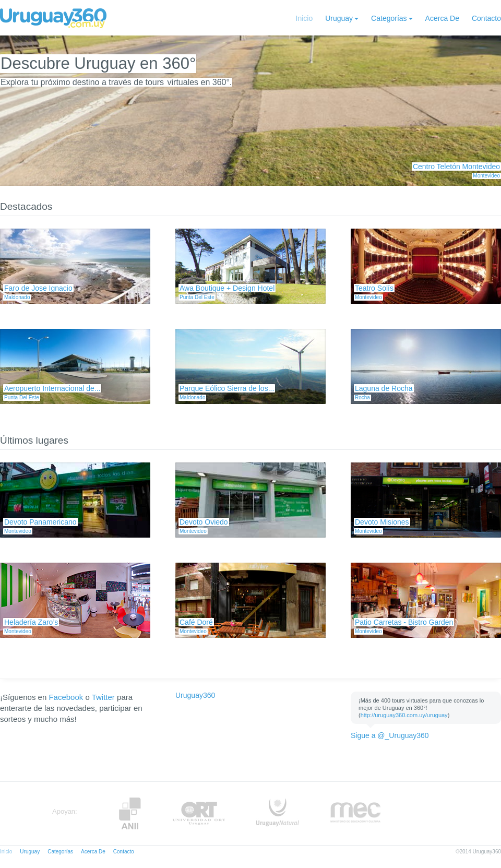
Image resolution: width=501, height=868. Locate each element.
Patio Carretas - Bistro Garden (404, 622)
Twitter (103, 697)
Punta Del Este (197, 297)
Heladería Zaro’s (31, 622)
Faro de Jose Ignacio (38, 288)
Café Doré (196, 622)
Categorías (389, 18)
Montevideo (486, 176)
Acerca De (442, 18)
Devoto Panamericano (40, 522)
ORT (199, 813)
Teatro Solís (374, 288)
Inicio (305, 18)
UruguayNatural (278, 813)
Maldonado (17, 297)
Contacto (486, 18)
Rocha (362, 397)
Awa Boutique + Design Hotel (227, 288)
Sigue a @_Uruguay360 (390, 735)
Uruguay (339, 18)
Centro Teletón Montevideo (456, 167)
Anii (130, 813)
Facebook (66, 697)
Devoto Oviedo (204, 522)
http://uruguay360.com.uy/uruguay (404, 715)
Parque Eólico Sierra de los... (227, 388)
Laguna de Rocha (384, 388)
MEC (356, 813)
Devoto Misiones (382, 522)
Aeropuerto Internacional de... (52, 388)
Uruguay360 (195, 695)
